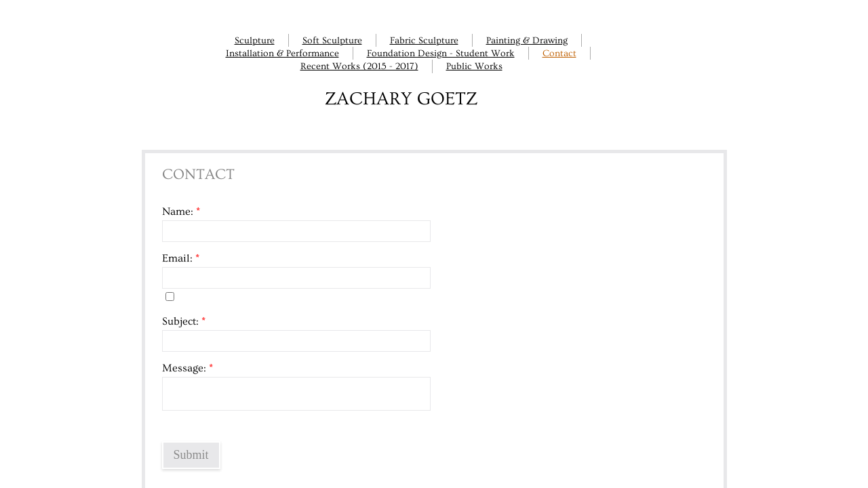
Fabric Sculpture (424, 41)
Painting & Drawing (527, 41)
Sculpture (255, 41)
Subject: (184, 321)
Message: (188, 368)
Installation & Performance (282, 54)
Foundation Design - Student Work (441, 54)
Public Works (474, 66)
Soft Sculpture (332, 41)
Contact (559, 54)
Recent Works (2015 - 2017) (359, 66)
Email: (181, 258)
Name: (181, 211)
